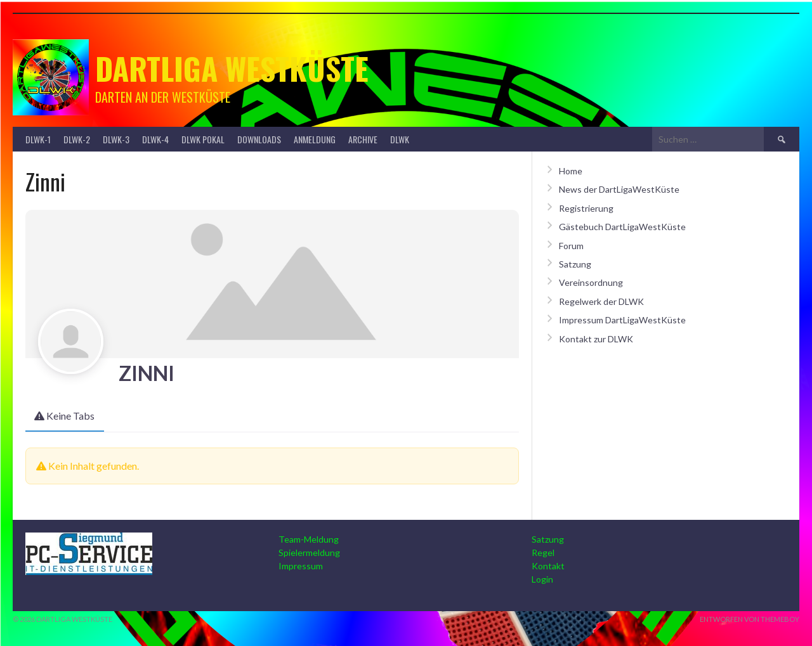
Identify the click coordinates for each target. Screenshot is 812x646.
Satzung (575, 264)
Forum (571, 246)
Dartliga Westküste (232, 68)
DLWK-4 (155, 139)
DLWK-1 (38, 139)
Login (542, 579)
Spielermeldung (309, 552)
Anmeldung (315, 139)
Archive (363, 139)
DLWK (400, 139)
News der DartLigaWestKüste (619, 189)
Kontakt (548, 566)
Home (571, 171)
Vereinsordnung (591, 282)
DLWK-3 (116, 139)
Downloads (259, 139)
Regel (543, 552)
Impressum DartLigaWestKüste (622, 320)
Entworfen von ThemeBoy (750, 619)
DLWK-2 (77, 139)
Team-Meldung (309, 539)
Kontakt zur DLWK (596, 339)
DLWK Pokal (203, 139)
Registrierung (586, 208)
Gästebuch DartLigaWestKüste (622, 227)
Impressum (301, 566)
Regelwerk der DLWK (601, 301)
